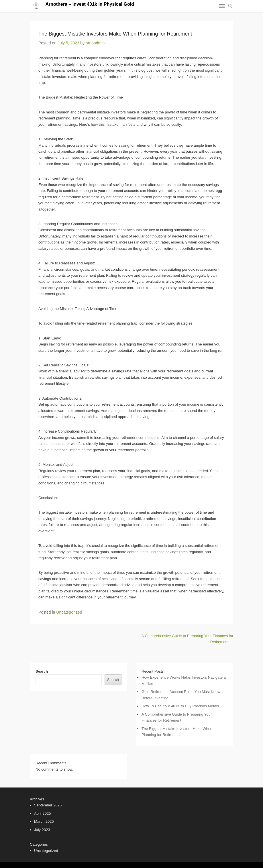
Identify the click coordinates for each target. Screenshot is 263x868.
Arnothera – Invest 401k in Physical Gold (90, 4)
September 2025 (48, 805)
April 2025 (43, 813)
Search (42, 671)
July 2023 (42, 830)
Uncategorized (69, 612)
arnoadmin (95, 43)
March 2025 (44, 821)
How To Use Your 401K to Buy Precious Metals (180, 706)
